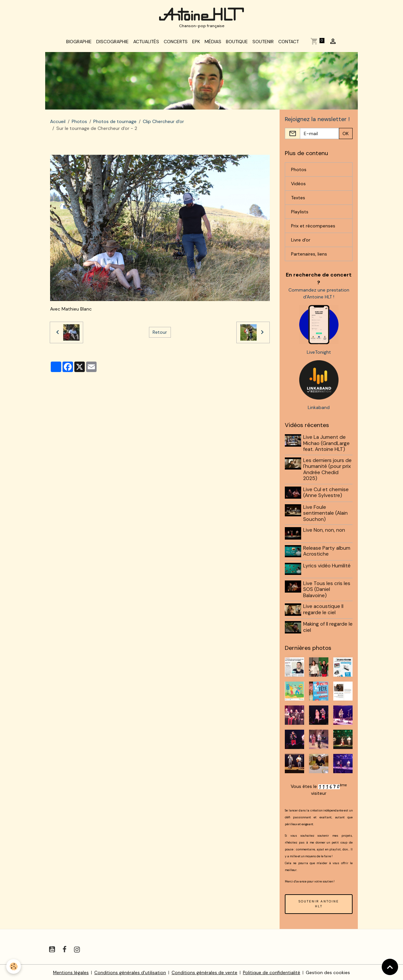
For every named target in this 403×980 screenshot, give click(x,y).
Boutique (237, 43)
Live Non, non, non (324, 532)
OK (346, 135)
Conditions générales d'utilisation (130, 971)
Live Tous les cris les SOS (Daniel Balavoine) (327, 589)
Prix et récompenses (313, 228)
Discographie (112, 43)
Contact (289, 43)
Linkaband (319, 410)
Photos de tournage (115, 123)
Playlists (300, 214)
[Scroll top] (390, 967)
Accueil (58, 123)
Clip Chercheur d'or (163, 123)
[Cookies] (14, 966)
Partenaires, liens (309, 256)
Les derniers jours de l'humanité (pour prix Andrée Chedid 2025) (328, 471)
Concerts (176, 43)
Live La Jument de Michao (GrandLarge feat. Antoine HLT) (327, 445)
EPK (196, 43)
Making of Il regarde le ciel (326, 627)
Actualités (146, 43)
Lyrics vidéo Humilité (327, 566)
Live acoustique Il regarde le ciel (324, 609)
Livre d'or (301, 242)
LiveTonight (319, 354)
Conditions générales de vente (204, 971)
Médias (213, 43)
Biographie (79, 43)
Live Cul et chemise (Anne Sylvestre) (326, 494)
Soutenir (263, 43)
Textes (298, 200)
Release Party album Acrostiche (327, 552)
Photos (79, 123)
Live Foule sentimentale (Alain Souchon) (326, 515)
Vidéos (298, 186)
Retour (160, 334)
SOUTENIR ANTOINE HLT (319, 903)
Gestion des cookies (329, 971)
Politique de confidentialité (272, 971)
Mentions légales (71, 971)
